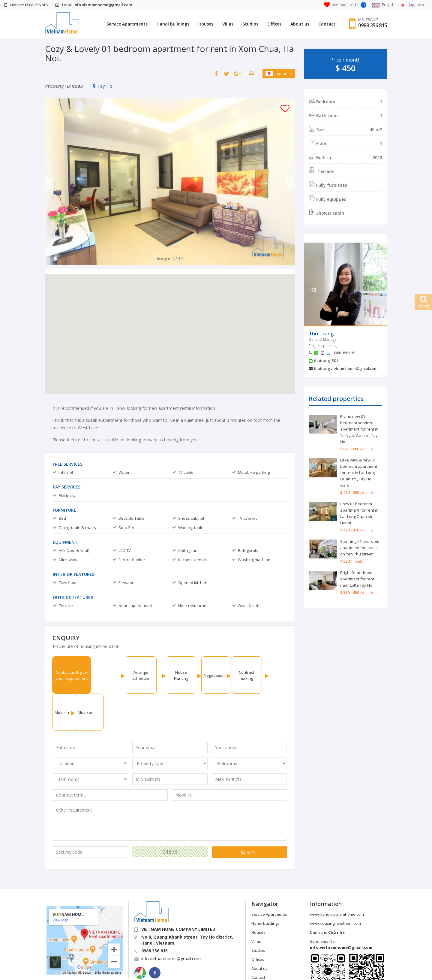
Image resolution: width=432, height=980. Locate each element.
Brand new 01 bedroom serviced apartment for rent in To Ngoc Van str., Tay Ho (359, 429)
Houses (205, 24)
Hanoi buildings (172, 24)
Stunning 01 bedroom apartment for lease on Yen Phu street (360, 548)
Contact (326, 24)
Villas (227, 24)
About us (299, 24)
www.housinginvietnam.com (335, 886)
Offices (274, 24)
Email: (94, 5)
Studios (250, 24)
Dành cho (327, 895)
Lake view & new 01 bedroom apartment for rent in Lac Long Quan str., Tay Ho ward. (359, 473)
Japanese (279, 74)
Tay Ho (103, 86)
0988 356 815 (372, 26)
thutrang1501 (326, 361)
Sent (249, 815)
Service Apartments (126, 24)
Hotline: (26, 5)
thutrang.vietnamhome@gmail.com (346, 368)
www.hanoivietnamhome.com (337, 877)
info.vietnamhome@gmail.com (171, 921)
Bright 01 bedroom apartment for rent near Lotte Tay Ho (357, 579)
